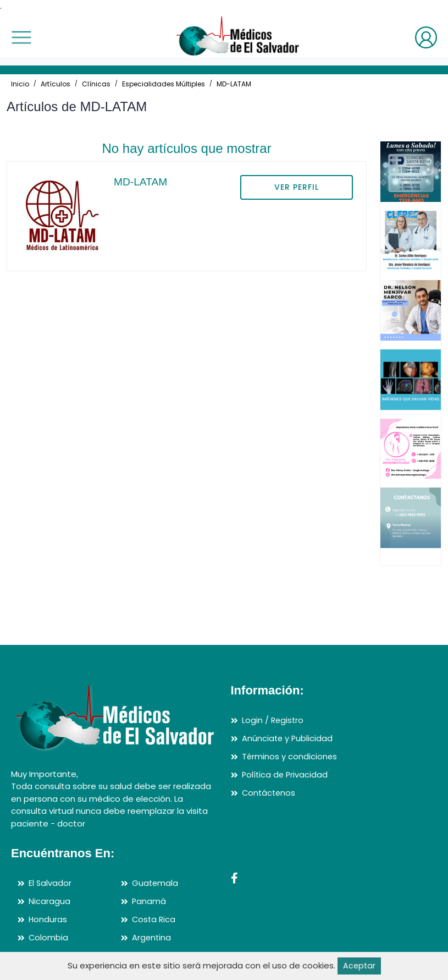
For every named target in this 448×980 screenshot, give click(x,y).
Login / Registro (273, 721)
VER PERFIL (297, 187)
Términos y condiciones (290, 757)
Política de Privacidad (286, 774)
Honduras (48, 920)
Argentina (152, 937)
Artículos (56, 84)
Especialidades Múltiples (164, 84)
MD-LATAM (234, 84)
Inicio (20, 84)
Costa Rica (154, 920)
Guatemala (156, 884)
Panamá (149, 902)
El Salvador (50, 884)
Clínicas (96, 84)
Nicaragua (49, 902)
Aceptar (359, 965)
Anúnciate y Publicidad (288, 739)
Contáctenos (270, 793)
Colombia (49, 937)
